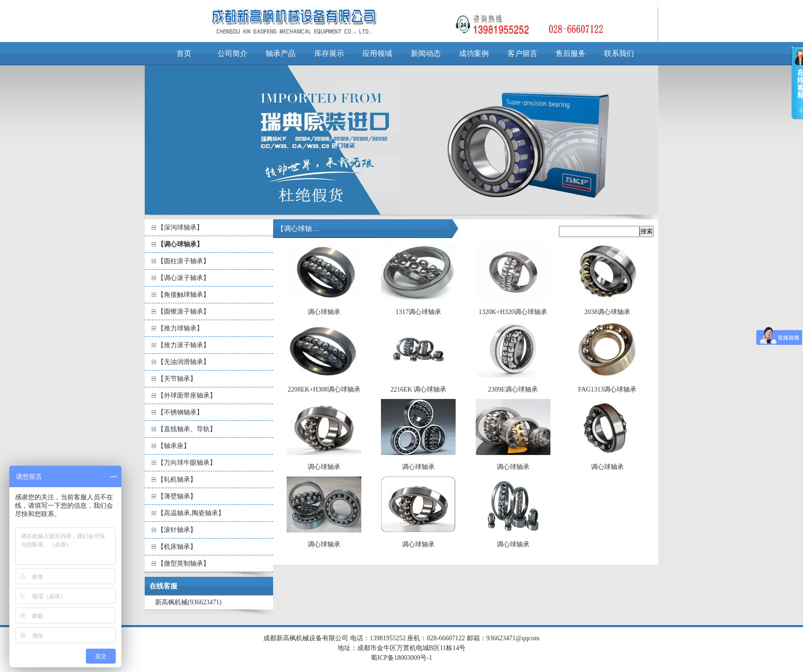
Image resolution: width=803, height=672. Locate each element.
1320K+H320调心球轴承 (513, 312)
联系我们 (619, 53)
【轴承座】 (174, 446)
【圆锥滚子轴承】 (183, 311)
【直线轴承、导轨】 (187, 429)
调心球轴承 (324, 312)
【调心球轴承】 (180, 244)
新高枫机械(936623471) (188, 602)
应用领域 (377, 53)
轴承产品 (281, 53)
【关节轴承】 (177, 379)
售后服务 (571, 53)
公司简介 (232, 53)
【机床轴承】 (177, 547)
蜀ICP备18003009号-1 (401, 658)
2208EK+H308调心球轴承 (324, 389)
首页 (184, 53)
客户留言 (522, 53)
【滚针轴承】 (177, 530)
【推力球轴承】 (180, 328)
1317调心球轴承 (418, 312)
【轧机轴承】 (177, 479)
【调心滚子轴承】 (183, 278)
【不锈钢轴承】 (180, 412)
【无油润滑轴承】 (183, 362)
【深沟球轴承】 (180, 227)
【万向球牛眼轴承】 (187, 463)
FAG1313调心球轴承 (607, 389)
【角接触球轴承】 (183, 295)
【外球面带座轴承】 (187, 395)
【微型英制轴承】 (183, 563)
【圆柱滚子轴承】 (183, 261)
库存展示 (329, 53)
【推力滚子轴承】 (183, 345)
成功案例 (474, 53)
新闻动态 (426, 53)
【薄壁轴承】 (177, 496)
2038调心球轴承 (607, 312)
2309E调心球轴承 (513, 389)
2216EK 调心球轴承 (418, 389)
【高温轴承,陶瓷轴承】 (191, 513)
